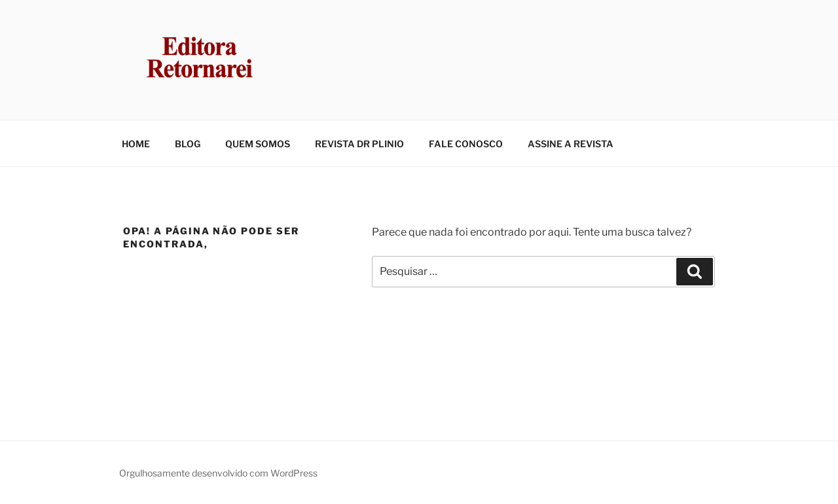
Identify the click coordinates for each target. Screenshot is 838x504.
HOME (136, 144)
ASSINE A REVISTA (571, 144)
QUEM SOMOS (258, 144)
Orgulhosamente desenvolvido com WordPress (218, 473)
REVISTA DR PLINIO (359, 144)
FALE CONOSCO (466, 144)
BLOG (188, 144)
